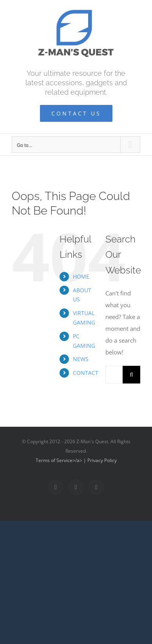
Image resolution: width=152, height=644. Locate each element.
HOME (81, 276)
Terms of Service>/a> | (62, 460)
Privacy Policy (102, 460)
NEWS (81, 359)
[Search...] (114, 375)
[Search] (131, 375)
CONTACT (86, 373)
